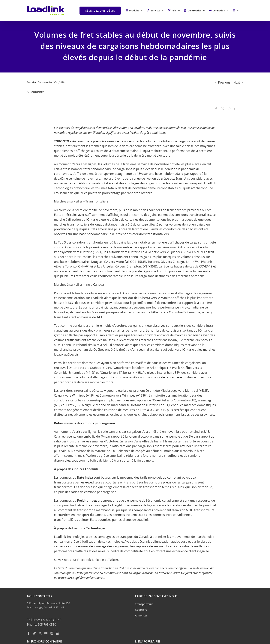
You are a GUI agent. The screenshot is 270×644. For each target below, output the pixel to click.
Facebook (84, 560)
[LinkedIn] (58, 633)
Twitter (113, 560)
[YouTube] (46, 633)
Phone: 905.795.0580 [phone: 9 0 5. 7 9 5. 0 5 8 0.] (42, 625)
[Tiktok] (34, 633)
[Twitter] (40, 633)
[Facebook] (216, 109)
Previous (224, 82)
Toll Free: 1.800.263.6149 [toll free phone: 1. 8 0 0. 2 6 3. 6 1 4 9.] (44, 620)
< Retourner (36, 92)
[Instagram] (52, 633)
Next (237, 82)
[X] (223, 109)
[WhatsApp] (229, 109)
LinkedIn (98, 560)
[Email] (236, 109)
